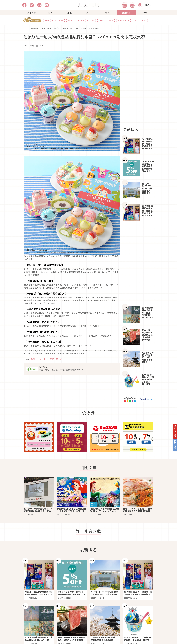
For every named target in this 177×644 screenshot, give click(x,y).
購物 (145, 13)
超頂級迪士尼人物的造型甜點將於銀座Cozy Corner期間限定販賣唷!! (71, 28)
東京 (47, 20)
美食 (88, 13)
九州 (101, 20)
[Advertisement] (140, 88)
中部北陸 (122, 20)
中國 (134, 20)
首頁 (25, 28)
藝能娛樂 (126, 13)
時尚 (107, 13)
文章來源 (43, 367)
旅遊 (70, 13)
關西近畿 (59, 20)
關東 (70, 20)
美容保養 (32, 13)
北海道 (81, 20)
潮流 (51, 13)
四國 (111, 20)
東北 (144, 20)
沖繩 (92, 20)
